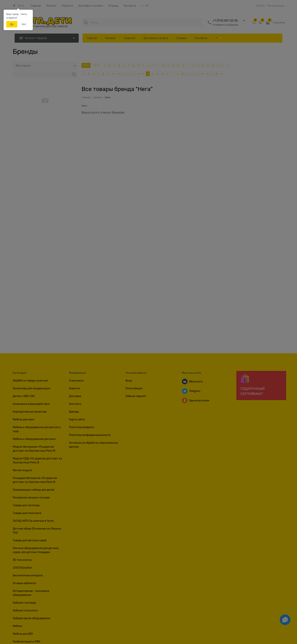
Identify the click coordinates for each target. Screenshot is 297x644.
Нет (24, 24)
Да (12, 24)
